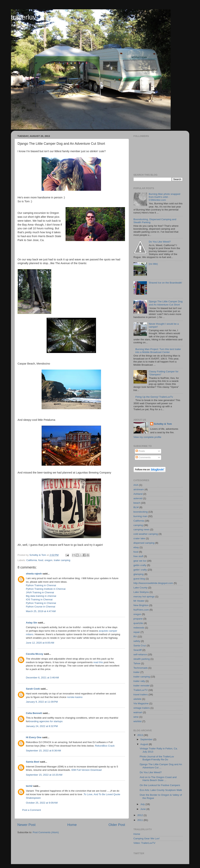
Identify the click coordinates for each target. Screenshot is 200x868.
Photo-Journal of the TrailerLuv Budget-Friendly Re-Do (157, 758)
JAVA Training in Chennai (40, 592)
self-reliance (140, 654)
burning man (140, 516)
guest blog (139, 579)
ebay (136, 547)
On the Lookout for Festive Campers (160, 785)
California (32, 560)
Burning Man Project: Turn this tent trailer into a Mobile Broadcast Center (158, 351)
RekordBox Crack (105, 746)
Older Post (117, 825)
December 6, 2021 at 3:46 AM (42, 678)
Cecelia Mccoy (35, 654)
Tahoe (137, 663)
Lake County (141, 588)
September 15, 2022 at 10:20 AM (44, 775)
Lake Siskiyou (141, 592)
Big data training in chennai (41, 596)
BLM (136, 507)
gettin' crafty (140, 570)
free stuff (138, 556)
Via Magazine (141, 703)
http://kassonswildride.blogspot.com (153, 583)
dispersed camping (144, 543)
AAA (136, 485)
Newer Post (27, 825)
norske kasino (75, 697)
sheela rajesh (34, 574)
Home (72, 825)
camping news (142, 529)
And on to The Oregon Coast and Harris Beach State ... (158, 779)
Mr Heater (139, 601)
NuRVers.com (141, 610)
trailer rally (139, 681)
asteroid (138, 498)
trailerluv (24, 17)
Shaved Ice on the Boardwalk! (165, 283)
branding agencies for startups (46, 721)
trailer (137, 672)
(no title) (153, 264)
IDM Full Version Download (86, 770)
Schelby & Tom (163, 424)
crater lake (139, 538)
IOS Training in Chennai (39, 599)
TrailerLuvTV (141, 690)
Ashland (138, 494)
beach (137, 503)
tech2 (29, 786)
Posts (140, 451)
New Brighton (141, 605)
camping (138, 525)
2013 (140, 735)
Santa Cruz (140, 646)
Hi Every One (34, 737)
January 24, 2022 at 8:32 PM (42, 726)
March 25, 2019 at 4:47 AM (41, 611)
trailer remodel (142, 686)
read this (98, 662)
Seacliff (138, 650)
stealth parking (142, 659)
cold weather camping (146, 534)
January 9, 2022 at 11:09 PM (42, 702)
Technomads (141, 668)
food (41, 560)
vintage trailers (142, 708)
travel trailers (141, 694)
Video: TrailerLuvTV (144, 843)
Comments (143, 457)
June (143, 809)
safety (137, 641)
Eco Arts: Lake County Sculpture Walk (161, 790)
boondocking (141, 512)
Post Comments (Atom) (46, 832)
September (147, 739)
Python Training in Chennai (41, 585)
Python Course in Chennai (41, 607)
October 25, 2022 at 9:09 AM (42, 803)
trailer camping (62, 560)
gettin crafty (140, 565)
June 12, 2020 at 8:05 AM (40, 643)
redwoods (139, 628)
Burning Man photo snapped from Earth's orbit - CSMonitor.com (165, 197)
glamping (139, 574)
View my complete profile (147, 437)
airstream (139, 489)
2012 (140, 815)
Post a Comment (32, 810)
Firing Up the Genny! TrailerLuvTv (154, 397)
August (145, 744)
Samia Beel (33, 762)
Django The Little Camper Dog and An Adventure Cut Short (166, 303)
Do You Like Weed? (160, 242)
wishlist (138, 721)
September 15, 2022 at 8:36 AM (44, 751)
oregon (48, 560)
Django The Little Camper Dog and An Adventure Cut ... (161, 766)
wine (136, 717)
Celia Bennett (34, 713)
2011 (140, 820)
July (143, 804)
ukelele (138, 699)
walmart (138, 712)
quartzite (138, 623)
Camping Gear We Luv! (147, 838)
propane (138, 619)
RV (135, 637)
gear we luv (140, 561)
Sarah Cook (33, 689)
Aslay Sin (32, 623)
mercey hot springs (144, 597)
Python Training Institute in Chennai (46, 589)
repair (137, 632)
